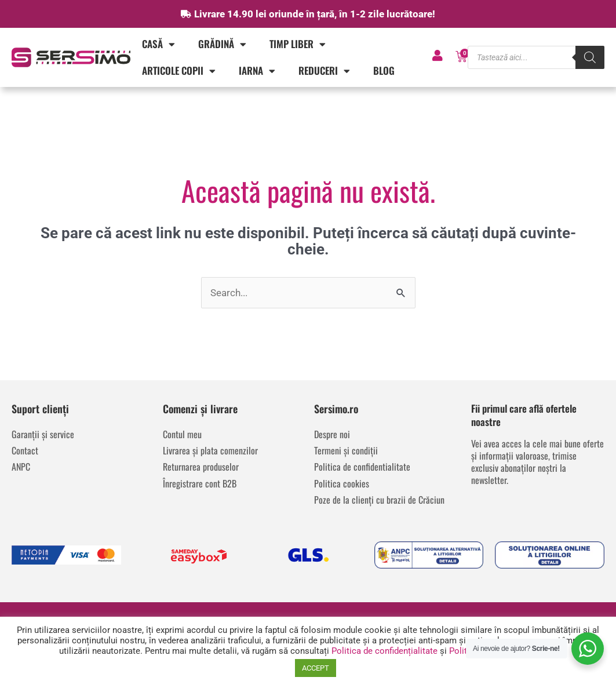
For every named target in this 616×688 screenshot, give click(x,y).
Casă (158, 44)
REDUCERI (324, 71)
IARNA (257, 71)
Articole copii (179, 71)
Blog (384, 70)
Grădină (222, 44)
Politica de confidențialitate (384, 651)
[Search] (590, 57)
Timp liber (298, 44)
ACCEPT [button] (316, 668)
